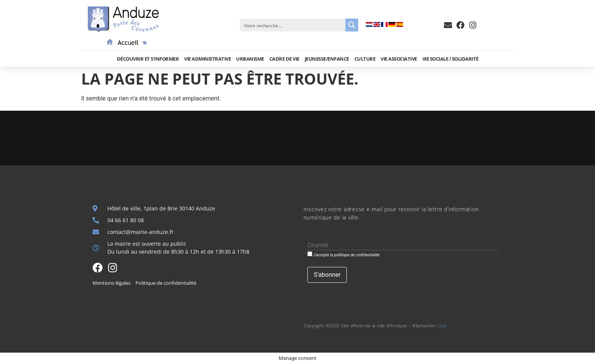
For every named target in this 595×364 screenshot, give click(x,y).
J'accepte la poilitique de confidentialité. (344, 254)
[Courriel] (403, 246)
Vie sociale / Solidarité (450, 59)
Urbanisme (250, 59)
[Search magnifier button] (352, 25)
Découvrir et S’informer (148, 59)
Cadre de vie (284, 59)
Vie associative (399, 59)
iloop (442, 326)
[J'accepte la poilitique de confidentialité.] (310, 254)
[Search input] (293, 25)
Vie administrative (207, 59)
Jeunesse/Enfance (327, 59)
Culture (365, 59)
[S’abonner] (327, 275)
